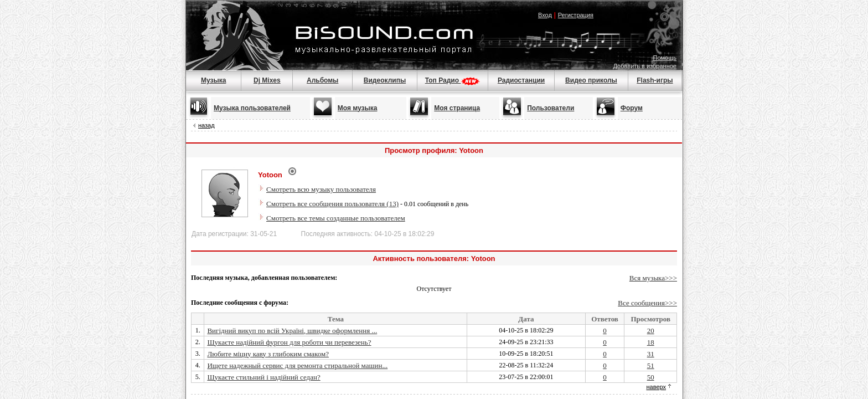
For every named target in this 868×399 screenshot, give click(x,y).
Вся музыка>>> (653, 278)
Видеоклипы (385, 80)
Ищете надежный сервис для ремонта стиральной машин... (297, 365)
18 (651, 342)
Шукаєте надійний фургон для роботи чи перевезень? (289, 342)
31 (651, 354)
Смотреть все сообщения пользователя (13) (332, 204)
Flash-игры (655, 80)
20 (651, 331)
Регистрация (576, 15)
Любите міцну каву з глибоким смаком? (268, 354)
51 (651, 365)
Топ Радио (453, 80)
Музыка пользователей (252, 108)
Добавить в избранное (645, 66)
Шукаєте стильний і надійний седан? (263, 377)
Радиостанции (521, 80)
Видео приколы (591, 80)
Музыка (213, 80)
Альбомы (322, 80)
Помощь (665, 58)
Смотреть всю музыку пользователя (321, 189)
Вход (545, 15)
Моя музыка (358, 108)
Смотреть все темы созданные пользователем (336, 218)
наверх (656, 387)
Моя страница (457, 108)
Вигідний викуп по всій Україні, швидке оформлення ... (292, 331)
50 (651, 377)
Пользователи (551, 108)
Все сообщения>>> (647, 303)
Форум (632, 108)
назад (206, 125)
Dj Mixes (267, 80)
